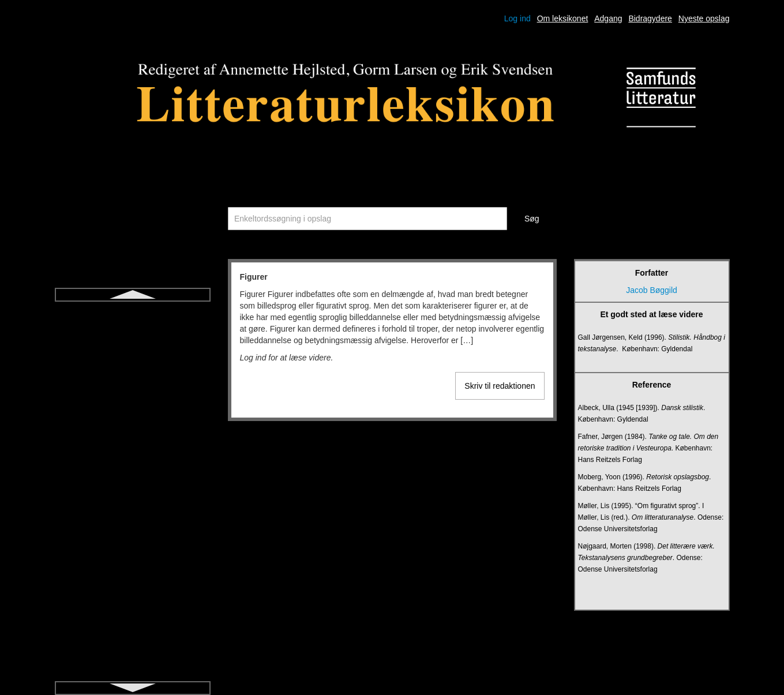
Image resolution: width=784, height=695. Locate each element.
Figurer (132, 313)
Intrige (132, 636)
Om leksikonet (563, 18)
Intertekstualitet (132, 615)
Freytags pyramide (133, 490)
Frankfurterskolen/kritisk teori (133, 469)
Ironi (132, 656)
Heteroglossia (133, 553)
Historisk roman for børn (132, 573)
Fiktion (132, 333)
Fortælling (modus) (132, 449)
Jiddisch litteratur (132, 677)
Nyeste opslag (704, 18)
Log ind (517, 18)
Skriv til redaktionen (500, 386)
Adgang (608, 18)
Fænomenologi (132, 511)
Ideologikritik (133, 594)
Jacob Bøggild (652, 290)
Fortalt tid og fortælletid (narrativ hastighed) (132, 401)
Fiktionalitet (132, 354)
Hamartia (132, 532)
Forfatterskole (133, 375)
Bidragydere (650, 18)
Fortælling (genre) (132, 428)
